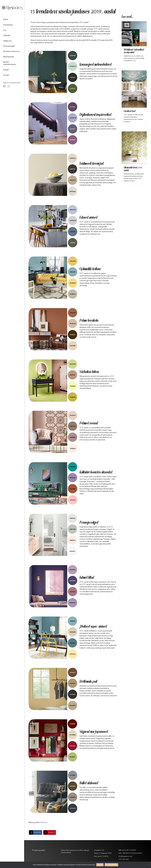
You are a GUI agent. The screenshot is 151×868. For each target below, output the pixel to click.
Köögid (6, 70)
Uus (5, 30)
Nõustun (100, 865)
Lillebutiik (7, 36)
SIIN (99, 40)
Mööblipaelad (8, 57)
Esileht (6, 20)
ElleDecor (44, 823)
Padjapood (7, 41)
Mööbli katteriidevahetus (10, 63)
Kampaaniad (8, 25)
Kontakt (6, 75)
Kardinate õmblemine (11, 52)
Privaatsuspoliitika (39, 850)
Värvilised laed (130, 111)
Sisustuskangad (9, 46)
